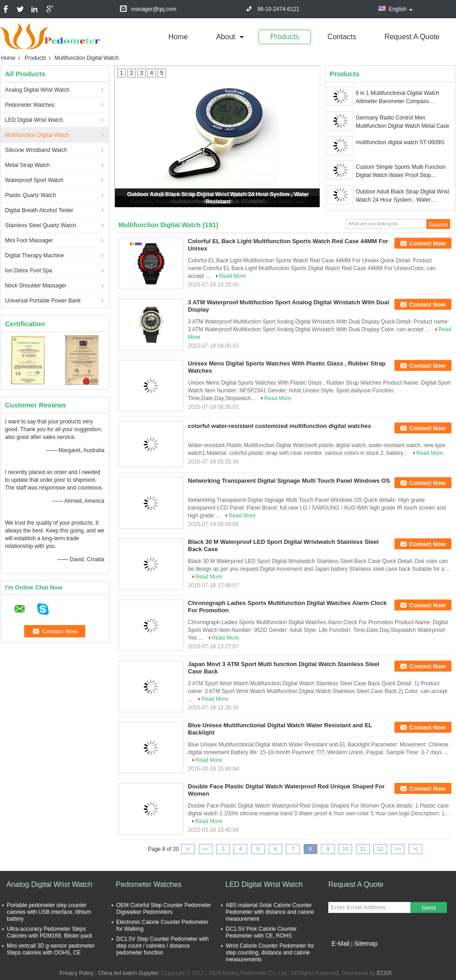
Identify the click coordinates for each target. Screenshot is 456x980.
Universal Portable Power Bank (43, 301)
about (226, 37)
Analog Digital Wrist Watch (37, 90)
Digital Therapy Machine (34, 255)
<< (206, 849)
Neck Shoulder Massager (36, 286)
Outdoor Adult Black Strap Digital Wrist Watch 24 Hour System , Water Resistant (402, 196)
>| (415, 849)
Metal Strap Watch (27, 165)
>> (398, 849)
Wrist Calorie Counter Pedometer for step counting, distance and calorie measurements (270, 953)
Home (178, 37)
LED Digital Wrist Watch (34, 120)
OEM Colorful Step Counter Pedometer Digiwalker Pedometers (164, 909)
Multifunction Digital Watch (37, 135)
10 (345, 849)
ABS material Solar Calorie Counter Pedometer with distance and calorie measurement (270, 912)
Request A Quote (412, 37)
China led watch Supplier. (130, 973)
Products (285, 37)
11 (363, 849)
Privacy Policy (76, 973)
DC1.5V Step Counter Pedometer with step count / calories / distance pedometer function (163, 946)
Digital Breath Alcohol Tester (39, 210)
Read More (232, 276)
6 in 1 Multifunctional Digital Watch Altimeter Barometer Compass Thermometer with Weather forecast (399, 98)
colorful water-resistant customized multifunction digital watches (280, 426)
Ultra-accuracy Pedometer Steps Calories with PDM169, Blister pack (49, 932)
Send (428, 908)
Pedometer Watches (30, 105)
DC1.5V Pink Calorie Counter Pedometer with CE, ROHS (261, 932)
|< (188, 849)
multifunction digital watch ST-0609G (400, 142)
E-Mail (341, 944)
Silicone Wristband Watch (36, 150)
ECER (384, 973)
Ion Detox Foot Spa (28, 271)
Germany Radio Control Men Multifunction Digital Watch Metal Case (402, 122)
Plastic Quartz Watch (31, 195)
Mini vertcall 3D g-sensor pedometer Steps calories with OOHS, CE (51, 949)
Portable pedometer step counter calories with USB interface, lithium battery (49, 912)
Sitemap (365, 944)
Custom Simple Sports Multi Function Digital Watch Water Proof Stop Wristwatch (401, 172)
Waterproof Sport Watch (34, 180)
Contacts (342, 37)
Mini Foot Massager (29, 240)
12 (380, 849)
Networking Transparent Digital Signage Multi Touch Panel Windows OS (289, 481)
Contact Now (427, 243)
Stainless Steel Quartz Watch (41, 225)
